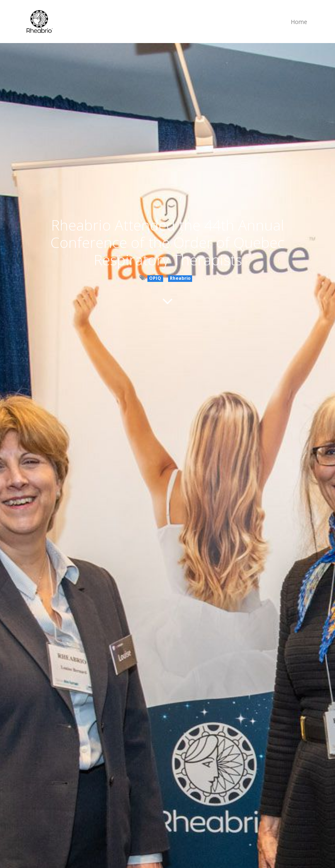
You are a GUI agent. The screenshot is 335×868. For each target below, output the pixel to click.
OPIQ (155, 278)
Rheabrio (180, 278)
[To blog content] (167, 301)
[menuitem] (299, 22)
